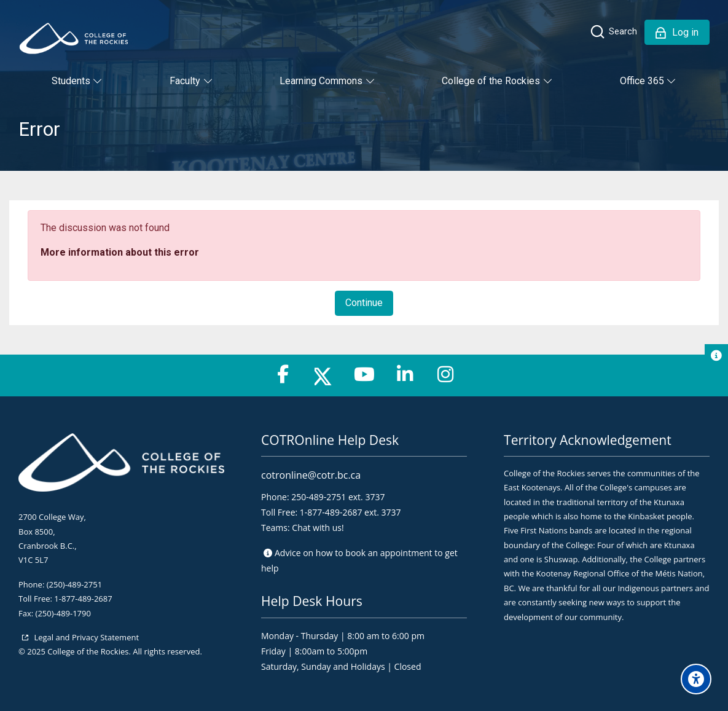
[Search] (613, 32)
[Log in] (677, 32)
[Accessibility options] (696, 679)
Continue (364, 303)
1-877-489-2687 (83, 599)
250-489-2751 (319, 497)
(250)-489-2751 (74, 584)
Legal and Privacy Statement (85, 637)
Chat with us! (318, 528)
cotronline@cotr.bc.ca (311, 475)
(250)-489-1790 (63, 613)
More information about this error (120, 252)
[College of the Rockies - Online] (74, 38)
